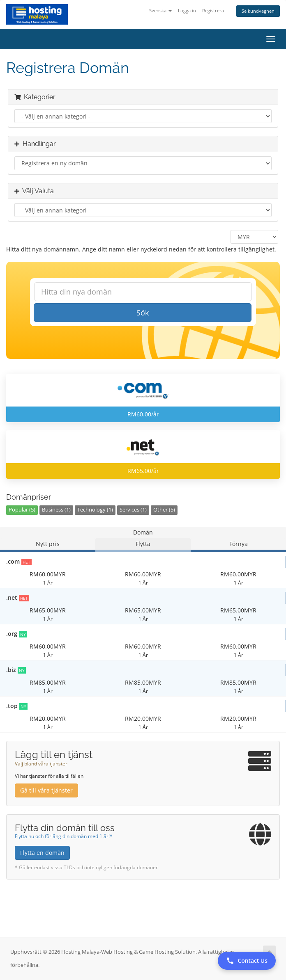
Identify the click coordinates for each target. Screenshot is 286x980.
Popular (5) (22, 510)
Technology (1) (95, 510)
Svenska (160, 10)
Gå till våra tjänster (46, 790)
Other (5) (164, 510)
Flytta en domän (42, 853)
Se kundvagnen (258, 11)
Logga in (187, 10)
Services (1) (133, 510)
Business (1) (56, 510)
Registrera (213, 10)
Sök (143, 313)
